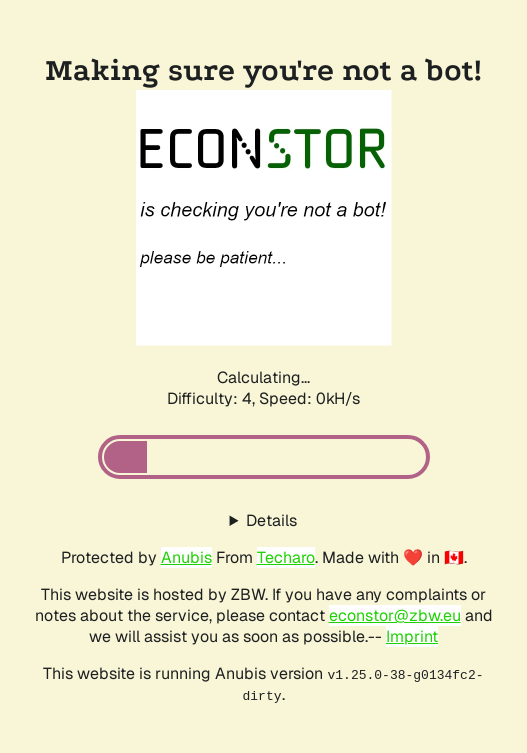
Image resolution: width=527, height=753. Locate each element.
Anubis (186, 557)
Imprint (412, 636)
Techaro (286, 557)
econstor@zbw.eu (395, 615)
